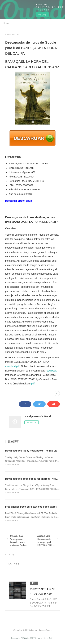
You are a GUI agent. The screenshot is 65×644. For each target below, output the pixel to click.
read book (51, 371)
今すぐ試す (42, 15)
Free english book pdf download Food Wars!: (31, 507)
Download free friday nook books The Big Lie (31, 451)
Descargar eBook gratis (19, 201)
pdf (33, 384)
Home (6, 23)
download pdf (12, 366)
